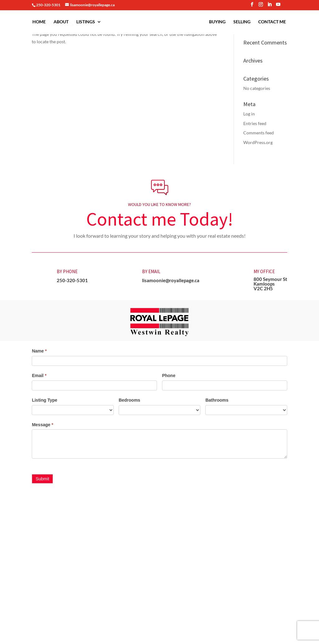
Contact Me (275, 22)
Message (43, 425)
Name (39, 351)
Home (36, 22)
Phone (169, 376)
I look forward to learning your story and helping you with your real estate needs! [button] (159, 236)
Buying (220, 22)
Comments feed (259, 133)
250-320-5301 (72, 280)
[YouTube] (278, 6)
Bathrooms (217, 400)
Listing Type (44, 400)
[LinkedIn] (269, 6)
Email (39, 376)
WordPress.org (258, 142)
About (58, 22)
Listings (83, 22)
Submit (42, 479)
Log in (249, 114)
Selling (245, 22)
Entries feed (255, 123)
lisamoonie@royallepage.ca (171, 280)
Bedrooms (129, 400)
